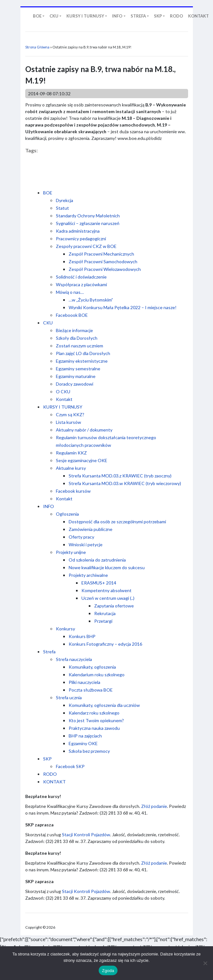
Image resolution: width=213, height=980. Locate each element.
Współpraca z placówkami (81, 284)
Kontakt (64, 399)
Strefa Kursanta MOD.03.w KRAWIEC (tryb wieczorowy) (125, 483)
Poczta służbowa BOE (91, 690)
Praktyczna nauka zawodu (94, 728)
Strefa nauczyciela (74, 659)
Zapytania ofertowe (114, 606)
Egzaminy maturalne (76, 376)
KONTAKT (54, 782)
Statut (62, 208)
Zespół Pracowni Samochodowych (103, 261)
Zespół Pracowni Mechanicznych (101, 254)
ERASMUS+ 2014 (99, 583)
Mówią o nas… (70, 292)
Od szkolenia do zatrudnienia (97, 560)
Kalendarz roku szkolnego (94, 713)
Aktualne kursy (71, 468)
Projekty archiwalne (88, 575)
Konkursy (65, 629)
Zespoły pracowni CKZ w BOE (86, 246)
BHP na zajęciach (85, 736)
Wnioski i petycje (86, 544)
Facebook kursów (73, 491)
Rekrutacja (105, 613)
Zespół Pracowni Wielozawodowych (105, 269)
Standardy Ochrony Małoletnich (88, 216)
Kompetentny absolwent (107, 590)
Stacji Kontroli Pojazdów (86, 835)
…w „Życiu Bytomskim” (91, 300)
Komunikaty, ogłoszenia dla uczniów (104, 705)
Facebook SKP (70, 766)
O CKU (63, 392)
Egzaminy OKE (83, 743)
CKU (48, 323)
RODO (50, 774)
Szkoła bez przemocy (89, 751)
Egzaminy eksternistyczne (82, 361)
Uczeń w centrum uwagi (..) (108, 598)
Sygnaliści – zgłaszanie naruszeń (88, 223)
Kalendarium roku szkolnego (97, 675)
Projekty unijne (71, 552)
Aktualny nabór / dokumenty (84, 430)
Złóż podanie (154, 806)
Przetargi (103, 621)
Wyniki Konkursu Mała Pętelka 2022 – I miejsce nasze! (123, 307)
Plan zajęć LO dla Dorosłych (83, 353)
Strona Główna (37, 47)
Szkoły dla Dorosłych (77, 338)
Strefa (49, 652)
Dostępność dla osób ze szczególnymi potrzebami (117, 522)
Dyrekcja (65, 200)
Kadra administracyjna (78, 231)
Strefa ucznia (69, 697)
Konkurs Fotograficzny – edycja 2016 (105, 644)
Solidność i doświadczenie (81, 277)
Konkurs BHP (82, 636)
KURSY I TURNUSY (63, 407)
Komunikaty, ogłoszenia (92, 667)
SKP (47, 759)
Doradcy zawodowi (75, 384)
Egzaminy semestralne (78, 369)
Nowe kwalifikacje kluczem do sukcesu (107, 567)
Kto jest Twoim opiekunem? (96, 720)
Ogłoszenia (67, 514)
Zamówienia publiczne (91, 529)
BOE (48, 193)
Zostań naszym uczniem (80, 346)
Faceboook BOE (72, 315)
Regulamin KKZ (71, 453)
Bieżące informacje (74, 330)
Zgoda (108, 971)
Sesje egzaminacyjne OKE (82, 460)
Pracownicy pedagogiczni (81, 239)
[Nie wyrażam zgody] (205, 963)
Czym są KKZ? (70, 414)
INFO (49, 506)
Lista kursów (68, 422)
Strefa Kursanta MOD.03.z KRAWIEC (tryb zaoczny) (120, 476)
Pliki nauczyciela (84, 682)
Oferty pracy (81, 537)
